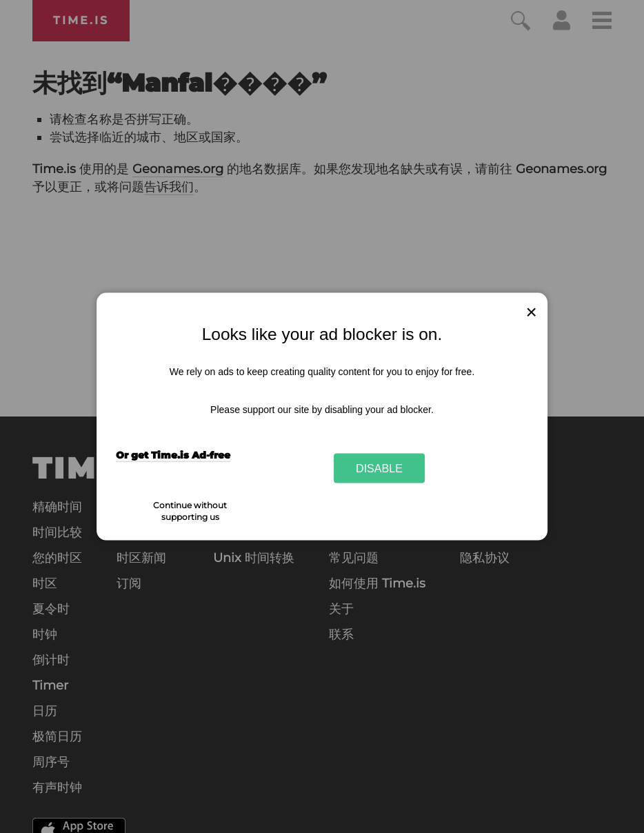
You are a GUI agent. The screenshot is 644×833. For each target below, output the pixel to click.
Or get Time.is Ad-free (173, 454)
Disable (379, 468)
